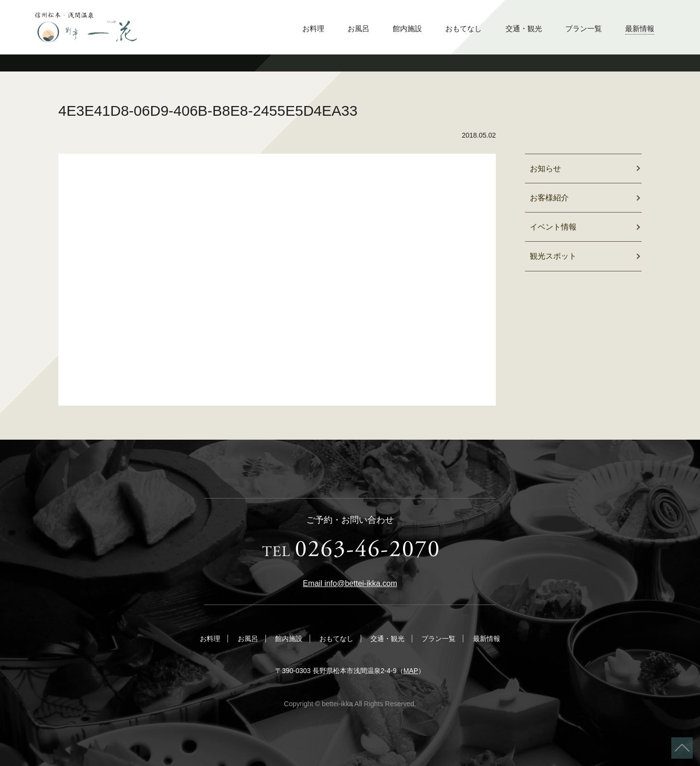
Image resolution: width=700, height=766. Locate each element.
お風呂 (359, 28)
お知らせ (545, 169)
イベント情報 (553, 227)
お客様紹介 (549, 198)
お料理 (313, 28)
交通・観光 (524, 28)
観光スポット (553, 256)
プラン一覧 (584, 28)
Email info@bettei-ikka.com (350, 583)
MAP (411, 671)
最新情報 (640, 28)
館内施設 (407, 28)
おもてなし (464, 28)
